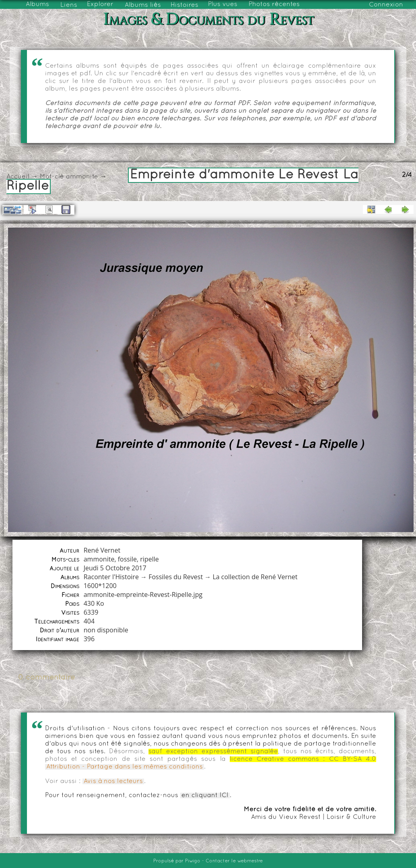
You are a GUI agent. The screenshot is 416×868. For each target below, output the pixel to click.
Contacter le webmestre (234, 861)
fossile (127, 559)
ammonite (82, 177)
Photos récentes (274, 4)
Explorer (100, 4)
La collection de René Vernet (255, 577)
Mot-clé (52, 177)
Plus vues (223, 4)
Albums (37, 4)
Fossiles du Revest (176, 577)
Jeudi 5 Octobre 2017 (115, 568)
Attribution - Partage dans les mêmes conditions (125, 767)
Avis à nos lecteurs (113, 781)
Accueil (18, 177)
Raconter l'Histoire (111, 577)
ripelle (149, 559)
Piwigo (193, 861)
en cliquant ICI (205, 795)
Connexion (386, 5)
